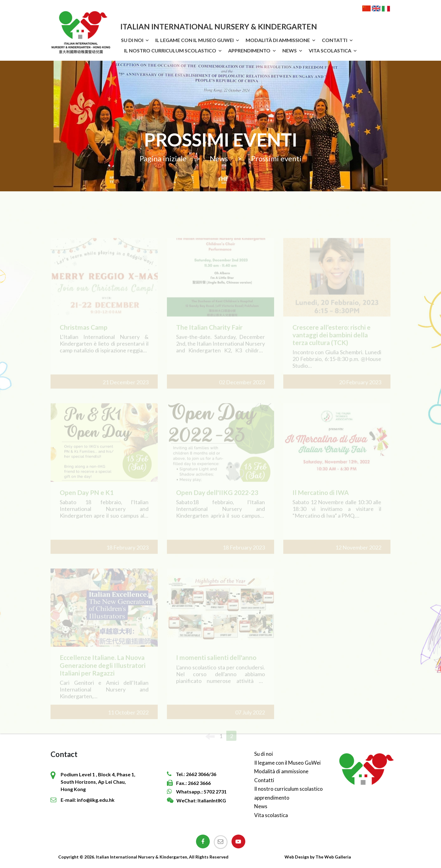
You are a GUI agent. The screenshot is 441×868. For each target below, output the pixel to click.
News (290, 50)
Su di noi (132, 40)
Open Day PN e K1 (87, 500)
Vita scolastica (330, 50)
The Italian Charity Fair (209, 334)
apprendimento (249, 50)
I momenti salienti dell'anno (216, 665)
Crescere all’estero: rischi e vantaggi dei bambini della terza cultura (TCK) (332, 342)
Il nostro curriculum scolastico (170, 50)
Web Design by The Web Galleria (318, 857)
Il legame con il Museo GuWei (194, 40)
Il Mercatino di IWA (321, 500)
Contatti (335, 40)
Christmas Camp (84, 334)
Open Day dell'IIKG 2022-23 (217, 500)
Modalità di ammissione (278, 40)
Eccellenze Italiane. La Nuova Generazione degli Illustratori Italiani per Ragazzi (103, 673)
